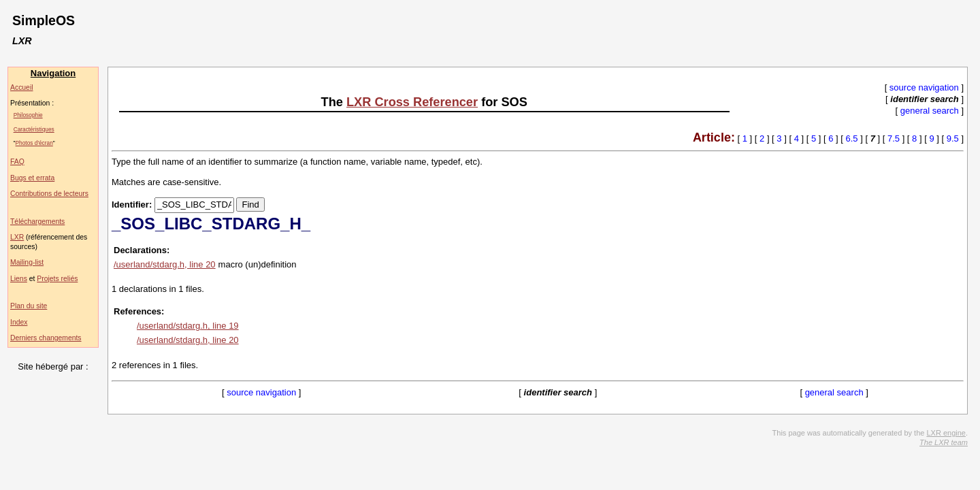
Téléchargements (37, 222)
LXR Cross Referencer (412, 102)
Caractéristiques (34, 129)
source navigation (924, 87)
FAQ (17, 162)
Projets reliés (57, 279)
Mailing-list (27, 262)
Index (19, 322)
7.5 (894, 138)
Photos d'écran (34, 143)
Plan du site (29, 306)
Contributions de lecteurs (49, 194)
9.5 (953, 138)
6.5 (852, 138)
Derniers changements (46, 338)
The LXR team (944, 442)
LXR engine (946, 433)
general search (930, 111)
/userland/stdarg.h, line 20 (165, 264)
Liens (19, 279)
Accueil (22, 87)
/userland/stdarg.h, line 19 (188, 326)
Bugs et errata (32, 178)
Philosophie (28, 115)
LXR (17, 237)
